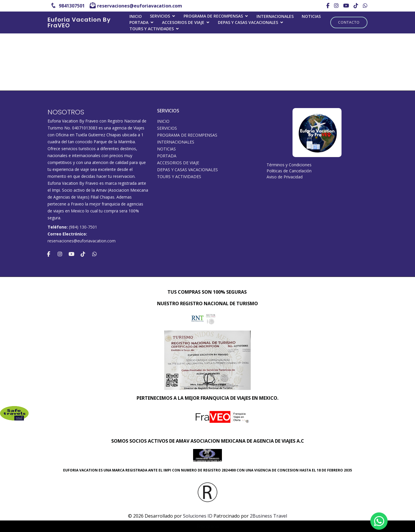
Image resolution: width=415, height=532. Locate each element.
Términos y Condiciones (289, 165)
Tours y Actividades (152, 29)
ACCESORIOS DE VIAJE (183, 22)
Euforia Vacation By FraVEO (79, 22)
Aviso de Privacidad (285, 177)
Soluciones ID (198, 516)
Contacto (349, 22)
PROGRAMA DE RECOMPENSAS (213, 16)
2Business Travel (268, 516)
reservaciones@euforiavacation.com (82, 241)
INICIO (136, 16)
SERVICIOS (160, 16)
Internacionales (275, 16)
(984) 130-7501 (83, 227)
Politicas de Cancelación (289, 171)
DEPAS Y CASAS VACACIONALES (248, 22)
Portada (139, 22)
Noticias (311, 16)
